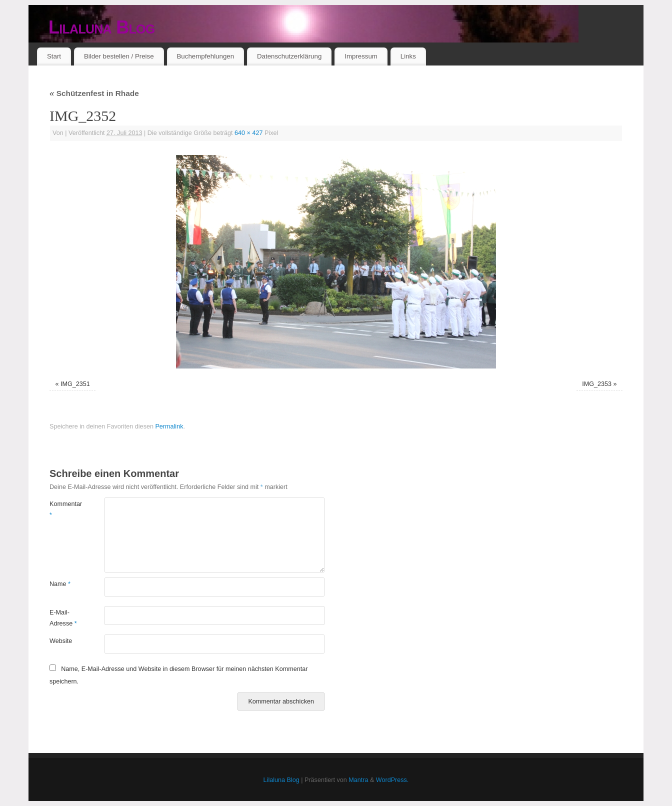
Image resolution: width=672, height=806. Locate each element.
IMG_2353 (597, 384)
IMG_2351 (75, 384)
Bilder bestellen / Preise (119, 56)
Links (408, 56)
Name (60, 584)
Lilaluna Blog (102, 27)
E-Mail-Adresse (63, 618)
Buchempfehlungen (205, 56)
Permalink (169, 426)
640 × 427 (248, 133)
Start (54, 56)
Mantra (358, 780)
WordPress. (392, 780)
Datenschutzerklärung (289, 56)
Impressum (361, 56)
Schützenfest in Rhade (94, 93)
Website (61, 641)
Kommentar (63, 509)
